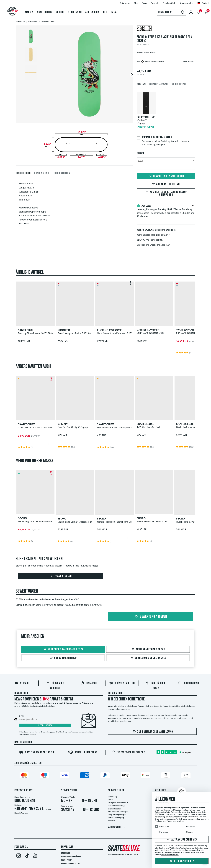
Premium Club (169, 3)
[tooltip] (193, 61)
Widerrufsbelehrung (116, 806)
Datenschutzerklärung (71, 857)
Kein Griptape (179, 84)
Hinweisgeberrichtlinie (71, 864)
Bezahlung (112, 797)
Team (145, 3)
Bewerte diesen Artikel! (146, 53)
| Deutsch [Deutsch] (203, 3)
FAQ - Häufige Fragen (117, 815)
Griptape (141, 84)
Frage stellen (60, 576)
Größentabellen (122, 683)
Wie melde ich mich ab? (28, 734)
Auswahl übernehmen (182, 840)
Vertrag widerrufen (117, 827)
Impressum (67, 847)
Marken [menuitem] (29, 12)
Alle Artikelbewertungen (118, 812)
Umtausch (89, 683)
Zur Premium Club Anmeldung (152, 732)
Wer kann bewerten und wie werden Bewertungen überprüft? (47, 599)
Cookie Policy (66, 860)
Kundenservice (186, 3)
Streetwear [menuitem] (75, 12)
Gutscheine (125, 3)
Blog (136, 3)
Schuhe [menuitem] (60, 12)
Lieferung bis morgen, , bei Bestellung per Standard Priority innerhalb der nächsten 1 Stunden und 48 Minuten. (166, 211)
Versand (22, 683)
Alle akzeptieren (182, 861)
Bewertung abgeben (150, 617)
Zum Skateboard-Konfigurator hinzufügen (166, 193)
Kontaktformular (21, 813)
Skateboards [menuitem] (45, 12)
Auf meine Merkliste (166, 184)
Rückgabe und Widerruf (118, 803)
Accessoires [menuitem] (92, 12)
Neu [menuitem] (105, 12)
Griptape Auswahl (159, 84)
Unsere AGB (66, 853)
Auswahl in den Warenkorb (166, 176)
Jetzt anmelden (45, 726)
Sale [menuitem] (115, 12)
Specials (155, 3)
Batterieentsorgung (116, 818)
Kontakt (111, 821)
